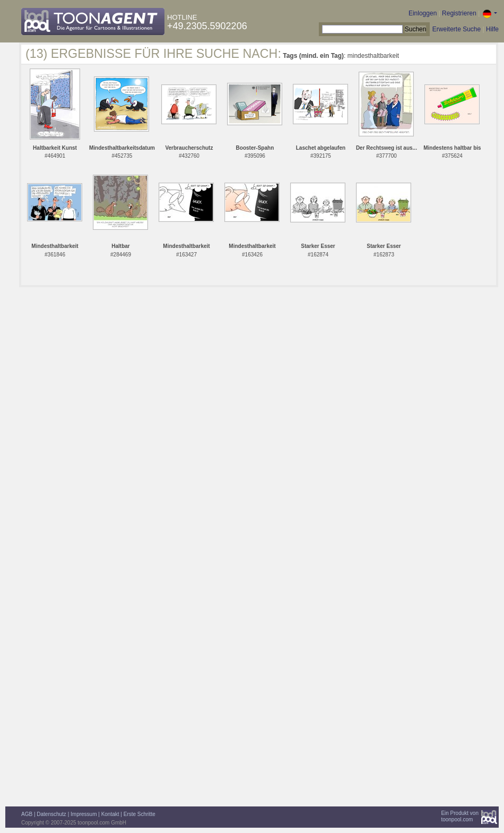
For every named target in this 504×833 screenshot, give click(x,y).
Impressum (84, 814)
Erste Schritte (140, 814)
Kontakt (110, 814)
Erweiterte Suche (457, 29)
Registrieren (459, 13)
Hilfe (492, 29)
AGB (27, 814)
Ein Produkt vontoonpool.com (460, 816)
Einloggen (423, 13)
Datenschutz (51, 814)
